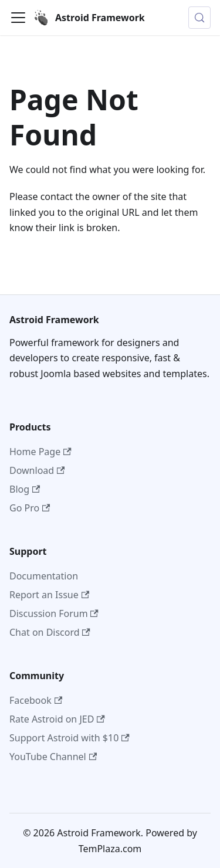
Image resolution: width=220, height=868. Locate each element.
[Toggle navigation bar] (18, 18)
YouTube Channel (53, 757)
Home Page (40, 452)
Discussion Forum (54, 613)
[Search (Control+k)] (199, 18)
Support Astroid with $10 (70, 738)
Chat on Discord (50, 632)
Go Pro (30, 508)
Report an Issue (49, 595)
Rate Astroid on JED (57, 719)
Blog (25, 489)
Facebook (36, 700)
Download (37, 470)
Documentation (44, 576)
